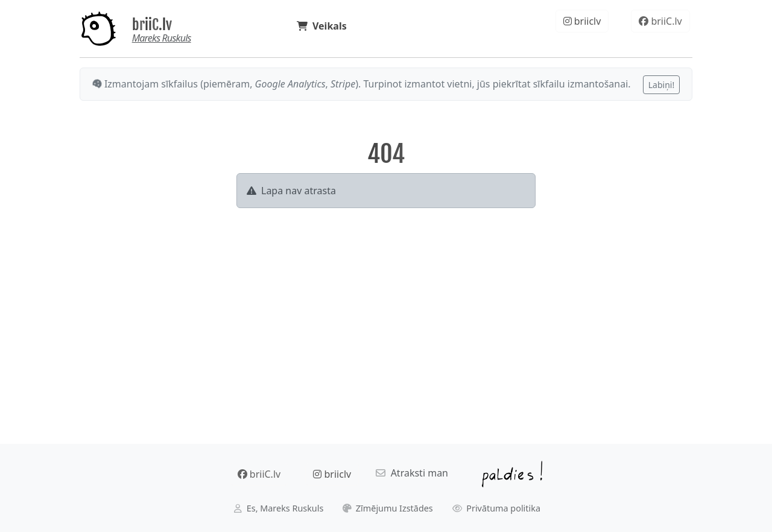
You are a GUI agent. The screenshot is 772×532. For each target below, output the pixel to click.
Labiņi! (661, 85)
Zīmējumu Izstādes (388, 508)
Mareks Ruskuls (162, 38)
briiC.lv (152, 25)
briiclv (582, 21)
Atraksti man (412, 473)
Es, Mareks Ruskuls (279, 508)
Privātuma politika (497, 508)
